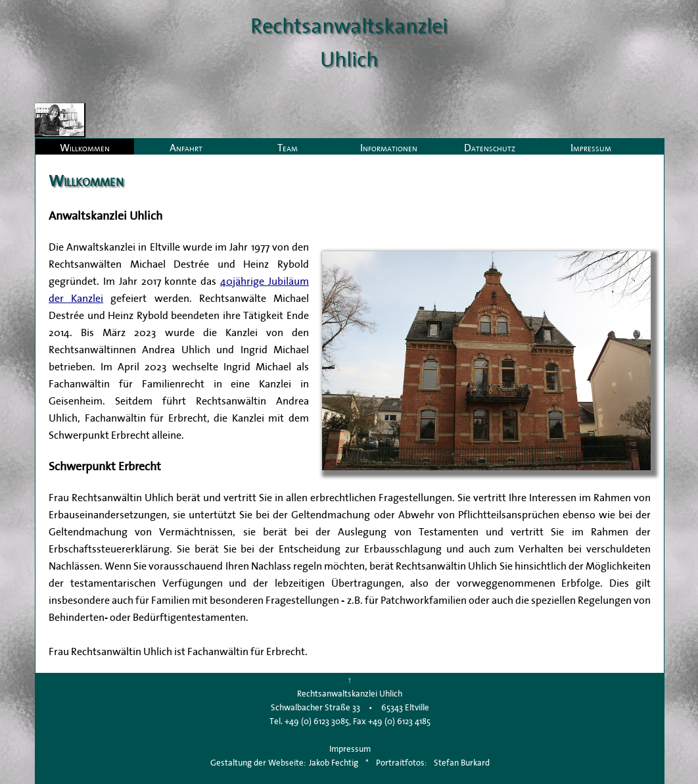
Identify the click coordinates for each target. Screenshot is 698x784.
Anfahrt (186, 147)
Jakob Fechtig (334, 763)
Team (288, 147)
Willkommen (85, 147)
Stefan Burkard (462, 763)
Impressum (591, 147)
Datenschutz (490, 147)
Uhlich (349, 59)
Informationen (389, 147)
